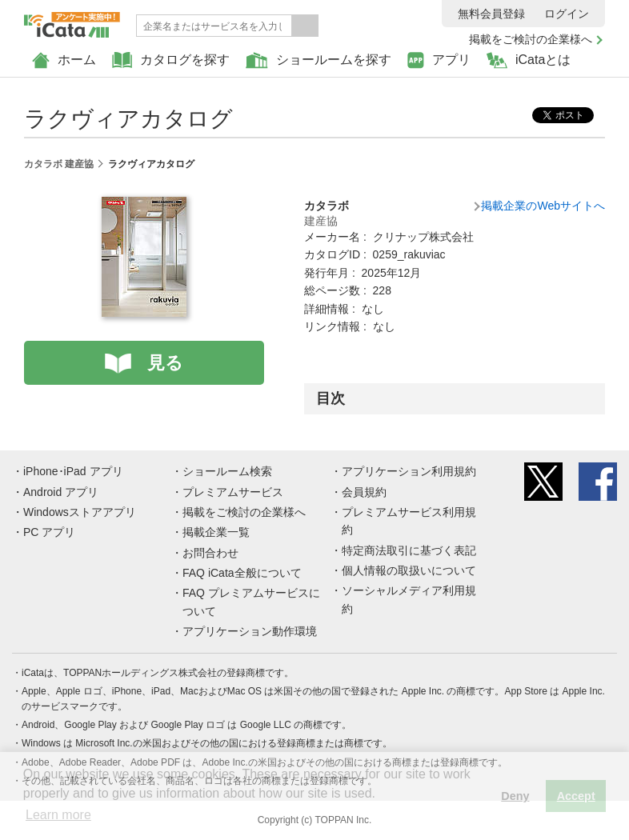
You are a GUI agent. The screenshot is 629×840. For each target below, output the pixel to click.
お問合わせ (210, 553)
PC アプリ (49, 532)
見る (165, 363)
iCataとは (529, 60)
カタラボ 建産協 (59, 164)
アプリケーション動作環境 (250, 631)
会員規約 (364, 492)
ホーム (64, 60)
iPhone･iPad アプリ (73, 471)
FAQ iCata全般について (242, 573)
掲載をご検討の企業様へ (531, 39)
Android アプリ (61, 492)
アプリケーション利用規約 (409, 471)
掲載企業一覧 (216, 532)
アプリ (439, 60)
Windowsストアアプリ (80, 512)
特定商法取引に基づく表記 (409, 550)
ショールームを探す (319, 60)
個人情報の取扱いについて (409, 570)
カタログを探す (171, 60)
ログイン (567, 14)
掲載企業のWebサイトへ (543, 206)
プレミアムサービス (233, 492)
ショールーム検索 (227, 471)
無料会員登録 (491, 14)
